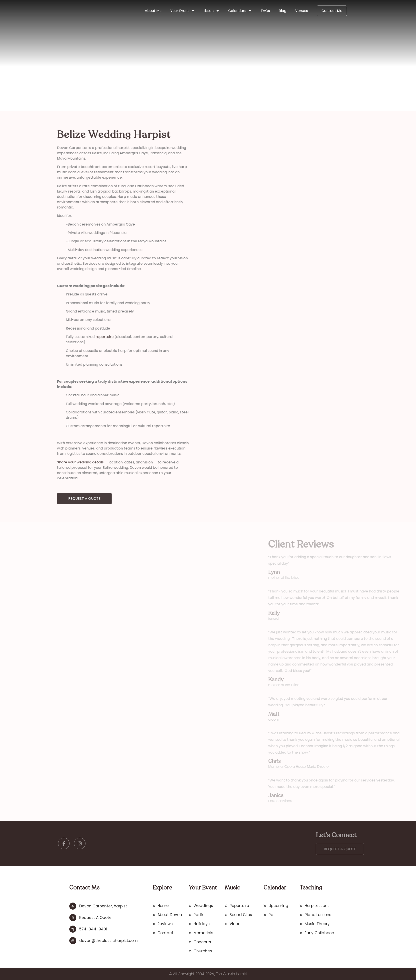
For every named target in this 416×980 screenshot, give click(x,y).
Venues (302, 11)
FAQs (265, 11)
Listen (212, 11)
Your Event (183, 11)
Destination (125, 81)
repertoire (65, 337)
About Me (153, 11)
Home (110, 81)
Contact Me (332, 11)
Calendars (240, 11)
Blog (282, 11)
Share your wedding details (40, 462)
